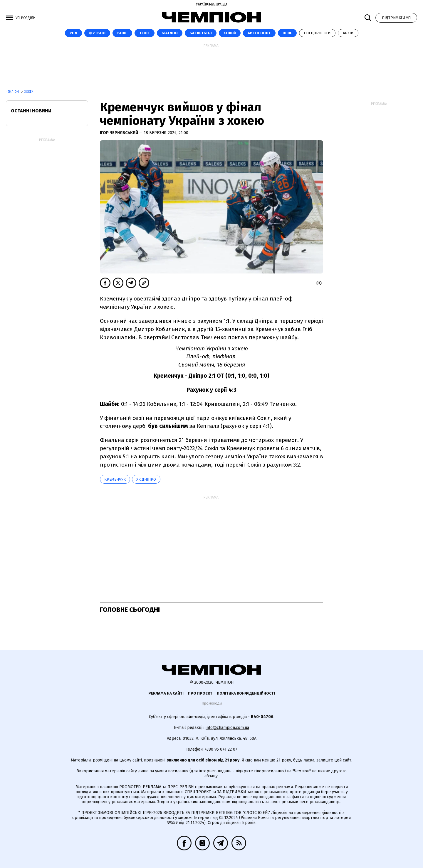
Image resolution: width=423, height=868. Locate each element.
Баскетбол (201, 33)
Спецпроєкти (317, 33)
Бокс (122, 33)
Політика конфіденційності (246, 693)
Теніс (145, 33)
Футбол (97, 33)
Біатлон (170, 33)
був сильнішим (168, 426)
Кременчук (115, 479)
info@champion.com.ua (227, 728)
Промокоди (212, 703)
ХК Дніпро (146, 479)
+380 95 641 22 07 (221, 749)
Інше (287, 33)
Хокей (230, 33)
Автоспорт (259, 33)
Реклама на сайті (166, 693)
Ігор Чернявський (119, 133)
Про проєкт (200, 693)
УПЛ (73, 33)
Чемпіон (13, 92)
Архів (348, 33)
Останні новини (31, 111)
